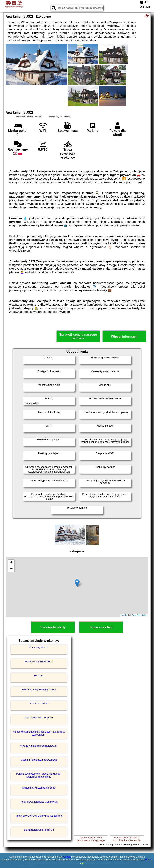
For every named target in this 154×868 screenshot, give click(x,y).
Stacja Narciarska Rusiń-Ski (39, 830)
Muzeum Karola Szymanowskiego (39, 760)
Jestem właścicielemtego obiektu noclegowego (91, 839)
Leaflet (124, 615)
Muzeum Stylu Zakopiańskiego (39, 788)
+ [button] (11, 563)
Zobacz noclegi (101, 627)
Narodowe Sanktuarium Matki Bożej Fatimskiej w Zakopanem (39, 733)
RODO (149, 860)
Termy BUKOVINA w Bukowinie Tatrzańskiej (39, 816)
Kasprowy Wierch (39, 648)
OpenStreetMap (139, 615)
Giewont (39, 676)
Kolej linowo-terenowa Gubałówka (39, 802)
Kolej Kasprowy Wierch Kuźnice (39, 690)
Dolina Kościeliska (39, 704)
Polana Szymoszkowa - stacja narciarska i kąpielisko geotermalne (39, 775)
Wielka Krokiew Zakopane (39, 718)
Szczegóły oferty (53, 627)
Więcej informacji (124, 337)
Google (67, 857)
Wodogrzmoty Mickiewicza (39, 662)
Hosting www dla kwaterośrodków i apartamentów (127, 839)
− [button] (11, 569)
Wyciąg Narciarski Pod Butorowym (39, 746)
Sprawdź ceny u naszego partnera (78, 336)
